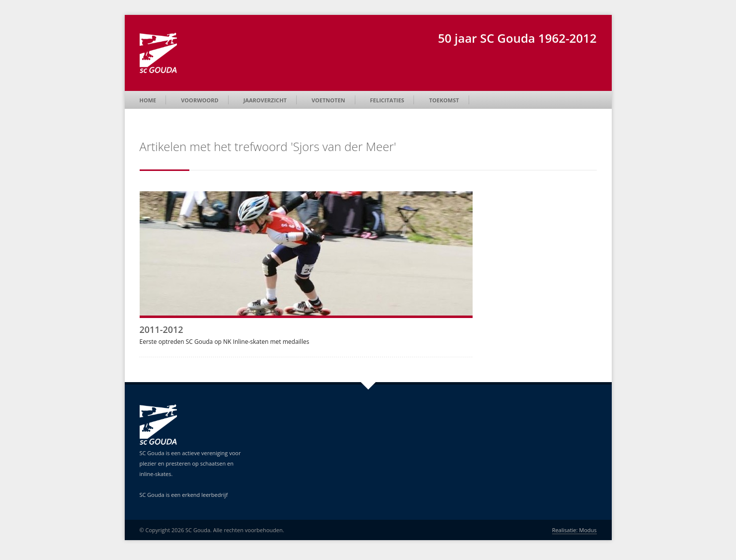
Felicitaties (387, 100)
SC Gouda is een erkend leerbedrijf (184, 495)
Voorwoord (200, 100)
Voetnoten (328, 100)
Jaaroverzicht (265, 100)
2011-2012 (162, 329)
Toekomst (444, 100)
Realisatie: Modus (574, 530)
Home (148, 100)
